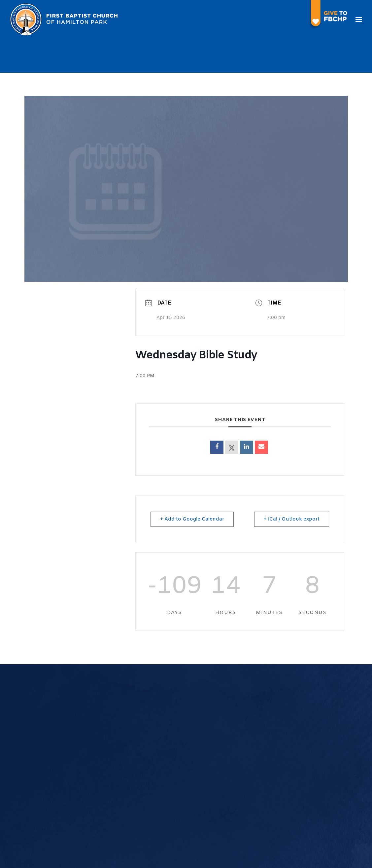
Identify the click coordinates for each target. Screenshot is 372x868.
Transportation (164, 823)
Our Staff (157, 742)
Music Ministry (244, 714)
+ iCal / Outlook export (292, 519)
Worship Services (168, 723)
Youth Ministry (244, 704)
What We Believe (168, 704)
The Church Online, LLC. (255, 851)
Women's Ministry (249, 723)
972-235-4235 (66, 740)
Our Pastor (159, 733)
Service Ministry (246, 742)
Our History (160, 714)
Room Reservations (170, 813)
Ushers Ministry (245, 733)
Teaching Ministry (248, 752)
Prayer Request (165, 786)
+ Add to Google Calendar (192, 519)
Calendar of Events (170, 777)
